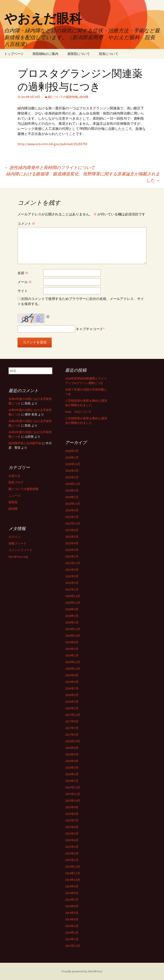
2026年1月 (72, 457)
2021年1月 (72, 589)
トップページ (14, 54)
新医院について (79, 54)
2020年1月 (72, 622)
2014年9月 (72, 886)
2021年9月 (72, 570)
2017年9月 (72, 721)
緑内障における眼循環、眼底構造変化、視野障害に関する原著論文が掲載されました (83, 177)
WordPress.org (18, 557)
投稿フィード (18, 543)
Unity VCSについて (78, 412)
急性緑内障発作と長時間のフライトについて (50, 167)
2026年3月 (72, 451)
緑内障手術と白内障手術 (25, 443)
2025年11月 (73, 464)
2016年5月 (72, 754)
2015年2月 (72, 853)
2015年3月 (72, 847)
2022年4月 (72, 543)
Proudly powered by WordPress (82, 971)
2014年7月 (72, 900)
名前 (23, 273)
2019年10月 (73, 636)
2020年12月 (73, 596)
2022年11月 (73, 523)
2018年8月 (72, 682)
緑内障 (84, 97)
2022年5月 (72, 537)
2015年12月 (73, 787)
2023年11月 (73, 504)
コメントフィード (20, 550)
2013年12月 (73, 946)
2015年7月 (72, 820)
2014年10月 (73, 880)
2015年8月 (72, 814)
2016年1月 (72, 781)
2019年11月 (73, 629)
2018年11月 (73, 669)
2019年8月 (72, 642)
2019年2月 (72, 655)
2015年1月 (72, 860)
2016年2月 (72, 774)
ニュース (15, 496)
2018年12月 (73, 662)
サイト (23, 291)
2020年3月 (72, 616)
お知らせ (15, 476)
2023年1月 (72, 517)
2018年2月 (72, 702)
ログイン (15, 537)
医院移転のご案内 (45, 54)
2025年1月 (72, 477)
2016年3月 (72, 768)
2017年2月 (72, 735)
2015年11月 (73, 794)
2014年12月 (73, 867)
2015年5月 (72, 834)
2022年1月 (72, 556)
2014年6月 (72, 906)
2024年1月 (72, 497)
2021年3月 (72, 583)
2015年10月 (73, 801)
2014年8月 (72, 893)
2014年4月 (72, 919)
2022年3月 (72, 550)
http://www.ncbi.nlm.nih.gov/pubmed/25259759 (52, 144)
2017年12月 (73, 715)
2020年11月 (73, 603)
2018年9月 (72, 675)
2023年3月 (72, 510)
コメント (26, 224)
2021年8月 (72, 576)
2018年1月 (72, 708)
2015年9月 (72, 807)
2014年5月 (72, 913)
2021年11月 (73, 563)
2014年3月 (72, 926)
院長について (109, 54)
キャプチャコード (89, 329)
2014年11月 (73, 873)
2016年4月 (72, 761)
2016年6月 (72, 748)
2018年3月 (72, 695)
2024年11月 (73, 484)
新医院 (13, 502)
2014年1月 (72, 939)
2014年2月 (72, 933)
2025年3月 (72, 471)
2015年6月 (72, 827)
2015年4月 (72, 840)
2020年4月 (72, 609)
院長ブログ (16, 482)
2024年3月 (72, 490)
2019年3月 (72, 649)
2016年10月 (73, 741)
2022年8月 (72, 530)
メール (25, 282)
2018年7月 (72, 688)
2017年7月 (72, 728)
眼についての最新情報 (63, 97)
